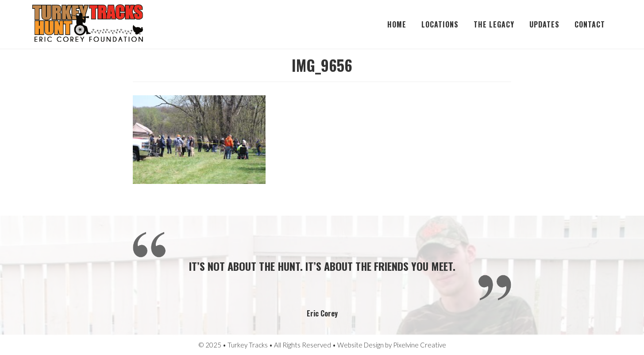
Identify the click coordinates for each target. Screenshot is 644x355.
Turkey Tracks (88, 24)
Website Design (361, 345)
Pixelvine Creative (420, 345)
